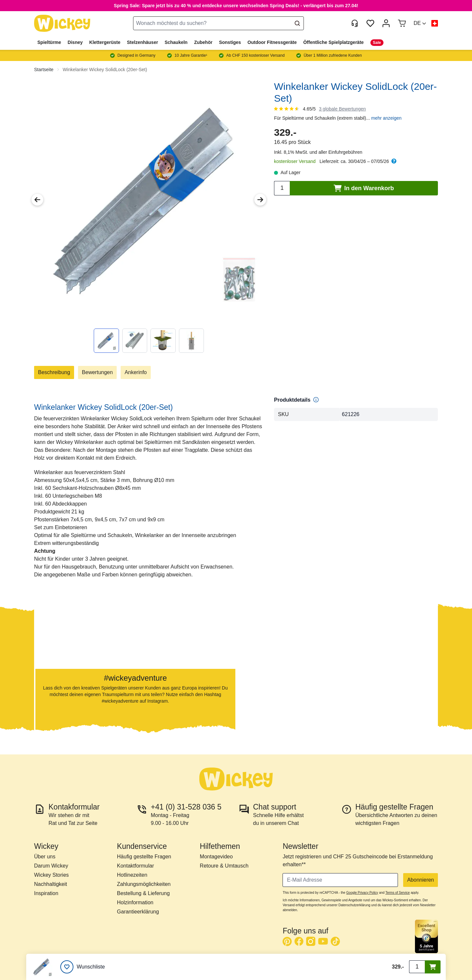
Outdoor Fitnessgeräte (272, 42)
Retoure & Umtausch (224, 866)
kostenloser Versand (295, 161)
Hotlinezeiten (132, 875)
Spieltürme (49, 42)
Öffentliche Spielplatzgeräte (333, 42)
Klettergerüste (105, 42)
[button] (420, 23)
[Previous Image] (37, 200)
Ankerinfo (136, 372)
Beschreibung (54, 372)
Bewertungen (97, 372)
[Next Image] (260, 200)
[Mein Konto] (386, 23)
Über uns (45, 857)
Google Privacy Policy (362, 893)
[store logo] (62, 23)
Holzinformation (135, 902)
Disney (75, 42)
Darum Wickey (51, 866)
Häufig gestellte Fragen (144, 857)
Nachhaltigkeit (51, 884)
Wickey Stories (51, 875)
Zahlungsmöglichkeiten (144, 884)
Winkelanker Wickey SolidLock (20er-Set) (105, 70)
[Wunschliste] (83, 967)
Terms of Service (398, 893)
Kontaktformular (136, 866)
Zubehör (203, 42)
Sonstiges (230, 42)
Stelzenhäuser (142, 42)
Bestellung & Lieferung (143, 893)
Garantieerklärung (138, 912)
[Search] (297, 23)
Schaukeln (176, 42)
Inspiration (46, 893)
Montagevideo (216, 857)
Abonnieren (421, 880)
